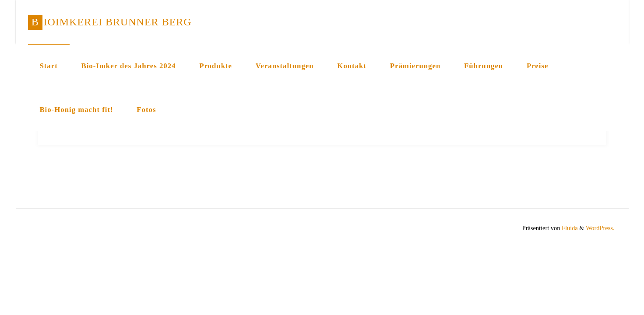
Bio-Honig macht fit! (76, 110)
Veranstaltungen (285, 66)
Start (48, 66)
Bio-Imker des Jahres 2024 (128, 66)
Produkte (216, 66)
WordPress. (600, 228)
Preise (538, 66)
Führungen (484, 66)
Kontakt (352, 66)
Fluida (569, 228)
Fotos (146, 110)
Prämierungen (415, 66)
